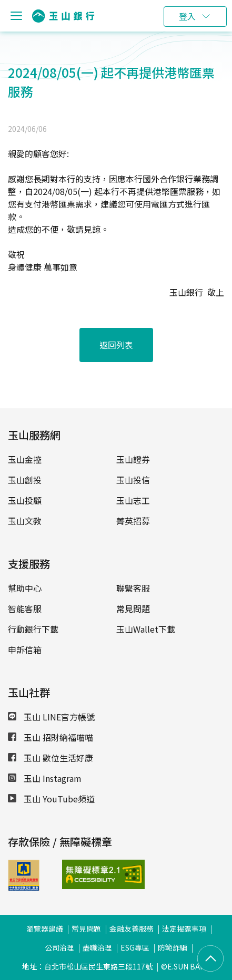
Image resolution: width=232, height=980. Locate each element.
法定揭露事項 (184, 929)
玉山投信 (133, 480)
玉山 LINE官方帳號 (51, 717)
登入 (187, 16)
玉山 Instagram (45, 778)
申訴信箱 (25, 649)
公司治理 (59, 947)
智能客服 (25, 608)
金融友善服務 (132, 929)
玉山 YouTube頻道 (51, 799)
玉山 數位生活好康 (51, 758)
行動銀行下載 (33, 629)
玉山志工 (133, 500)
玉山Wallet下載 (146, 629)
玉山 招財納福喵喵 (51, 737)
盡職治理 (97, 947)
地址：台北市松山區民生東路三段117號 (87, 966)
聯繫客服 (133, 588)
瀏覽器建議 (45, 929)
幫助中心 (25, 588)
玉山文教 (25, 521)
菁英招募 (133, 521)
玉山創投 (25, 480)
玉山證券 (133, 459)
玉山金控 (25, 459)
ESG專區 (135, 947)
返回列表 (116, 345)
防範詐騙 (173, 947)
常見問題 (133, 608)
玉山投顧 (25, 500)
